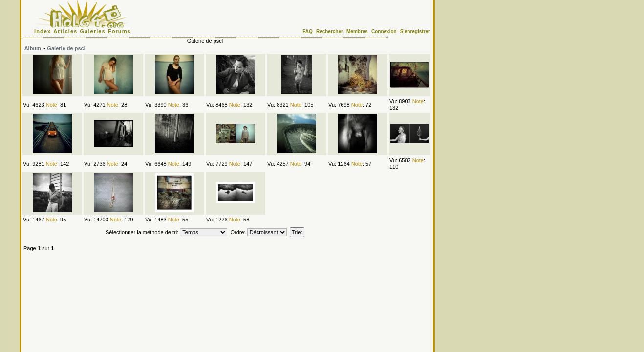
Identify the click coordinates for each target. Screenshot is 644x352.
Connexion (384, 32)
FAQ (308, 32)
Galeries (93, 31)
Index (43, 31)
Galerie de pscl (66, 48)
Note (52, 105)
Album (33, 48)
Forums (119, 31)
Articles (65, 31)
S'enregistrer (415, 32)
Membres (357, 32)
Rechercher (330, 32)
